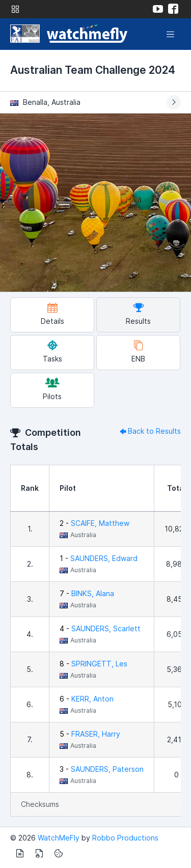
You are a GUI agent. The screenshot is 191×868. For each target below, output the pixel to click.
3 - (102, 769)
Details (52, 314)
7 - (87, 593)
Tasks (52, 352)
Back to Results (149, 431)
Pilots (52, 389)
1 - (99, 558)
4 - (100, 628)
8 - (93, 664)
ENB (138, 352)
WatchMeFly (59, 838)
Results (138, 314)
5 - (90, 734)
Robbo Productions (125, 838)
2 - (94, 523)
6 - (87, 699)
